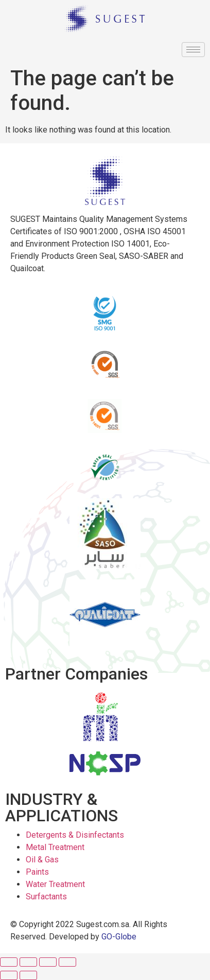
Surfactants (46, 897)
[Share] (28, 962)
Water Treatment (55, 884)
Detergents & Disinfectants (75, 835)
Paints (37, 872)
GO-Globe (119, 937)
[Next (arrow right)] (28, 975)
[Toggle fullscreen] (48, 962)
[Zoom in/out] (67, 962)
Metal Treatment (55, 847)
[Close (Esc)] (9, 962)
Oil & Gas (42, 860)
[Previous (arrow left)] (9, 975)
